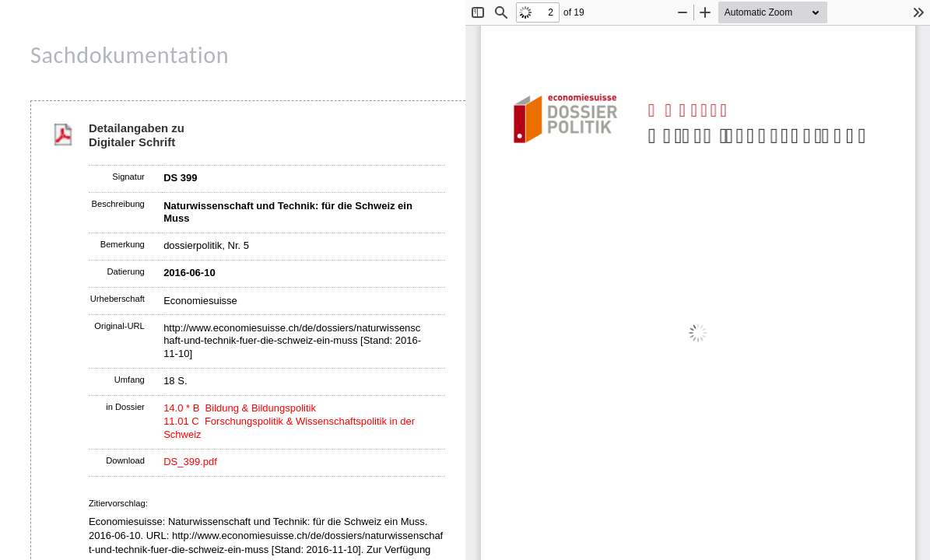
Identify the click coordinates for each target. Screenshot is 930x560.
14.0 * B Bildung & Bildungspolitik (240, 408)
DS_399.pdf (190, 462)
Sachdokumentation (130, 55)
